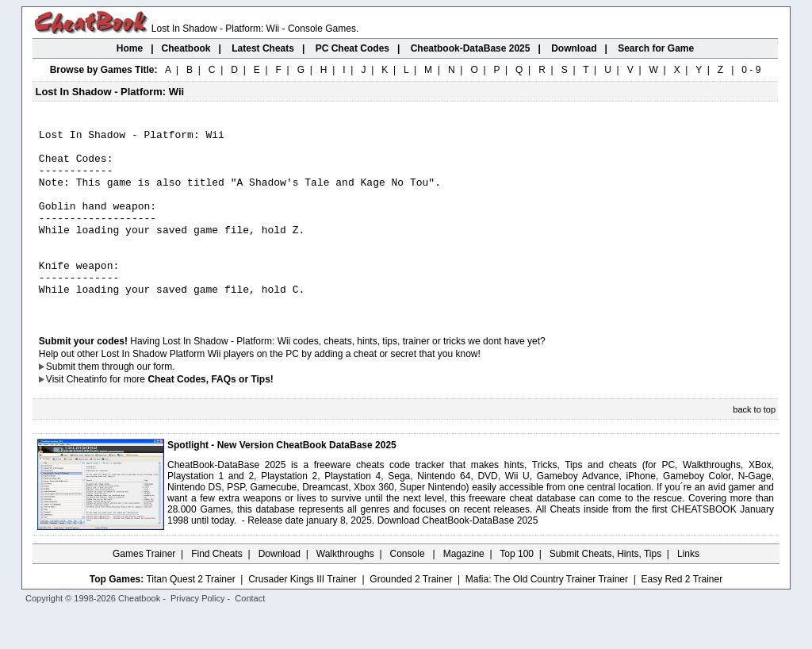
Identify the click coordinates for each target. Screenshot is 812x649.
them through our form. (127, 402)
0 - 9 (751, 70)
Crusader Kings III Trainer (303, 615)
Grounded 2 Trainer (411, 615)
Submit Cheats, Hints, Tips (605, 589)
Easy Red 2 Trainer (682, 615)
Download (280, 589)
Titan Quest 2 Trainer (190, 615)
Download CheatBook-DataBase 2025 (458, 556)
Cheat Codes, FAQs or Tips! (210, 415)
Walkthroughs (345, 589)
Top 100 (517, 589)
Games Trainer (144, 589)
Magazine (464, 589)
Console (409, 589)
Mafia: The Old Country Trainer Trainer (547, 615)
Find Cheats (217, 589)
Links (688, 589)
